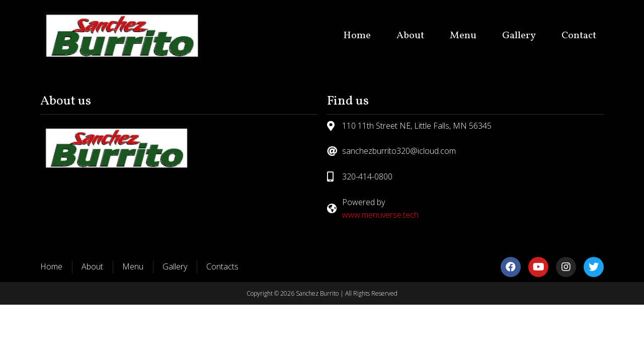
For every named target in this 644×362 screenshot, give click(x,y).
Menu (463, 36)
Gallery (519, 36)
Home (357, 36)
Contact (579, 36)
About (410, 36)
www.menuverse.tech (380, 215)
